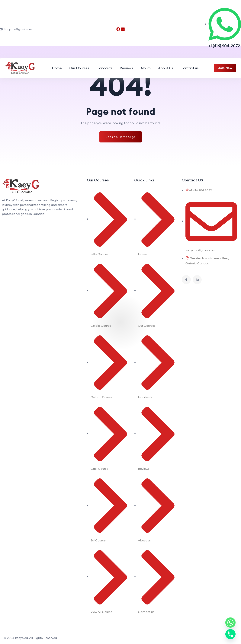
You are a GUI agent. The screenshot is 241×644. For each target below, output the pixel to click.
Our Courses (79, 68)
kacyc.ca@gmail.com (16, 29)
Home (57, 68)
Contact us (190, 68)
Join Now (225, 68)
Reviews (126, 68)
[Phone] (230, 634)
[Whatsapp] (230, 623)
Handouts (104, 68)
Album (146, 68)
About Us (166, 68)
